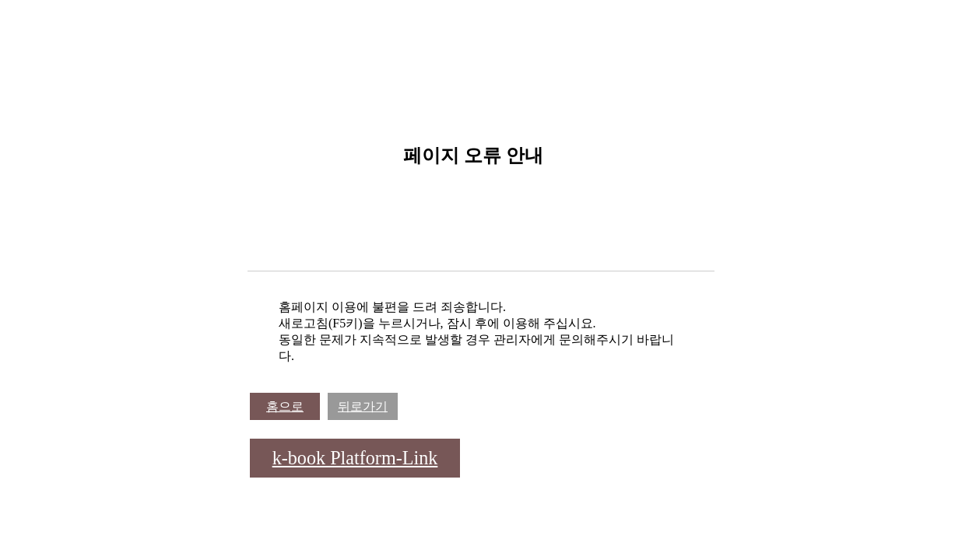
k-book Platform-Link (355, 458)
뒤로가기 (363, 406)
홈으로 (285, 406)
